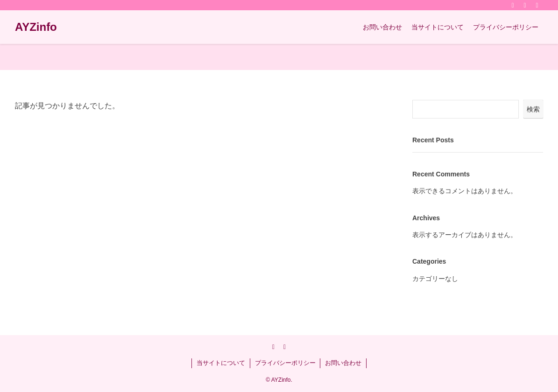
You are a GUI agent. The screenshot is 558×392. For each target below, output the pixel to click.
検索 (533, 109)
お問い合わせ (343, 363)
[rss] (525, 5)
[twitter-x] (513, 5)
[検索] (537, 5)
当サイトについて (221, 363)
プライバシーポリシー (285, 363)
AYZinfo (36, 27)
